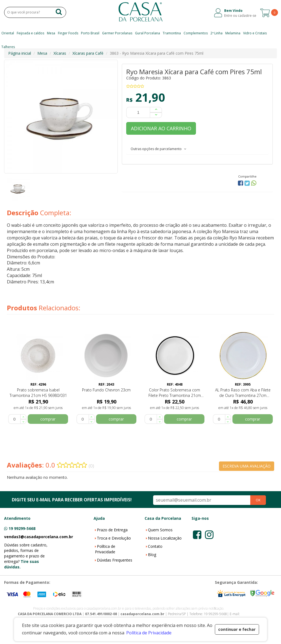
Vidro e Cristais (255, 33)
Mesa (51, 33)
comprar (48, 419)
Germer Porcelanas (117, 33)
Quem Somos (160, 530)
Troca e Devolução (114, 538)
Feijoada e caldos (30, 33)
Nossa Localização (165, 538)
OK (258, 500)
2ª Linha (217, 33)
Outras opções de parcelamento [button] (158, 149)
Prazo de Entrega (112, 530)
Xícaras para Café (88, 53)
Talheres (8, 47)
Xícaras (60, 53)
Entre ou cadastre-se (240, 16)
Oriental (8, 33)
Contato (155, 546)
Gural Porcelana (147, 33)
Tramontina (172, 33)
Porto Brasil (90, 33)
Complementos (196, 33)
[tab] (197, 149)
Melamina (233, 33)
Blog (152, 555)
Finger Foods (68, 33)
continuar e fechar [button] (237, 629)
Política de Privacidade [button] (149, 633)
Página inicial (20, 53)
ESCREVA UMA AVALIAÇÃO (247, 466)
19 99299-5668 (22, 528)
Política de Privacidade (105, 549)
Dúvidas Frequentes (115, 560)
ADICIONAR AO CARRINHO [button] (161, 128)
